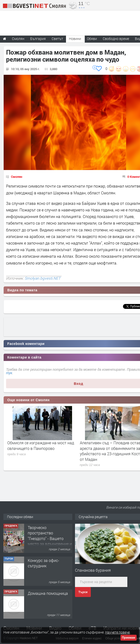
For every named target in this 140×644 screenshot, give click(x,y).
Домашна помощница (48, 593)
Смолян (17, 177)
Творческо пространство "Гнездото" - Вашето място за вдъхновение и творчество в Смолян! (50, 538)
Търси (83, 592)
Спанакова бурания (93, 570)
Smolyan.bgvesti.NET (42, 278)
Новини (75, 39)
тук (9, 373)
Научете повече (117, 632)
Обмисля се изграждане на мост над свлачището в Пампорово (41, 445)
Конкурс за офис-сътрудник (43, 563)
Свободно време (116, 39)
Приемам (129, 638)
